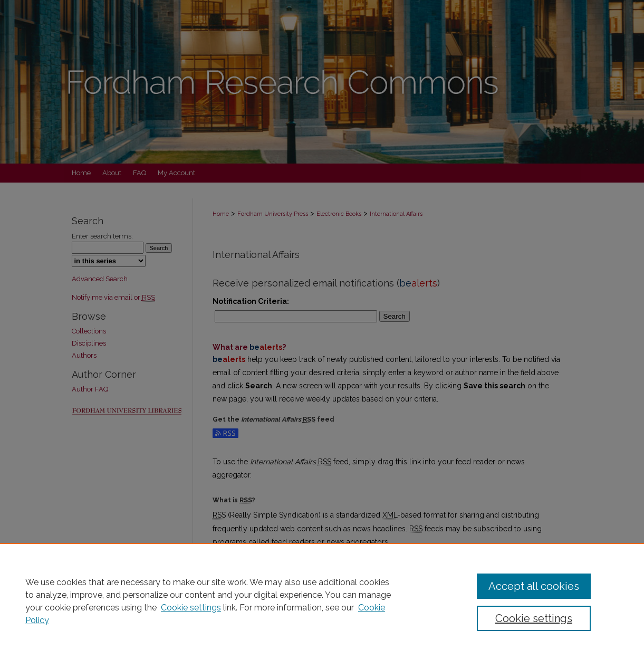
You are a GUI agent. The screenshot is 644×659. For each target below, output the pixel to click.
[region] (322, 601)
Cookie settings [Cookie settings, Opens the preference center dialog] (534, 618)
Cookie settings (191, 608)
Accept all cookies (534, 586)
